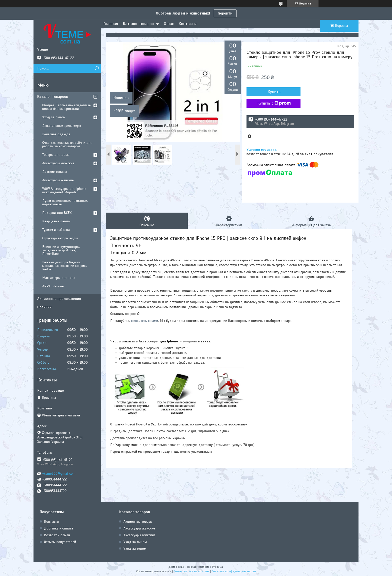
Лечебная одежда (56, 134)
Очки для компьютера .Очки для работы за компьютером (67, 144)
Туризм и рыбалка (56, 230)
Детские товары (54, 172)
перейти (225, 13)
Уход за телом (135, 549)
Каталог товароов (53, 97)
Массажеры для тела (59, 278)
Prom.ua (217, 567)
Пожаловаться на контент (191, 571)
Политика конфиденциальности (234, 571)
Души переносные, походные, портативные (65, 202)
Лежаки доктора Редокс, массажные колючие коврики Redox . (65, 266)
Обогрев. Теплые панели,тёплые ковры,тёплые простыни (66, 107)
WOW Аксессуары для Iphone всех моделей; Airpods (64, 190)
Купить (273, 92)
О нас (169, 24)
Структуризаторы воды (60, 238)
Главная (111, 24)
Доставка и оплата (58, 528)
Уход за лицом (54, 117)
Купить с (273, 103)
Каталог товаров (138, 24)
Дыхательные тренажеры (62, 126)
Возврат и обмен (57, 535)
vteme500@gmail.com (59, 474)
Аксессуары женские (58, 180)
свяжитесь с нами (144, 321)
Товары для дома (56, 155)
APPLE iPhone (53, 286)
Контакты (188, 24)
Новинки (44, 307)
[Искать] (97, 68)
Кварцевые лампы (56, 221)
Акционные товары (138, 522)
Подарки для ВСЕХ (57, 213)
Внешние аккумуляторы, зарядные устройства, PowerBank (61, 250)
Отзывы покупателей (60, 542)
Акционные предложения (59, 299)
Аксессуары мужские (58, 163)
